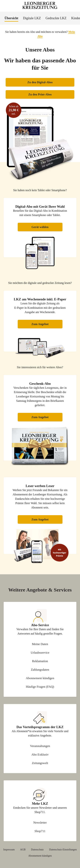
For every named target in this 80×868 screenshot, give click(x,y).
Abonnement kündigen (40, 678)
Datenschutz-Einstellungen (63, 850)
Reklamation (40, 661)
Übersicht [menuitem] (11, 18)
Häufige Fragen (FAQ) (40, 687)
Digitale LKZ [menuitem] (32, 18)
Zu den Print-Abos (40, 94)
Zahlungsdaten (40, 670)
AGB (23, 850)
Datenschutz (37, 850)
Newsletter (40, 823)
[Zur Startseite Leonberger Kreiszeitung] (40, 6)
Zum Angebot (40, 324)
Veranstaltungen (40, 746)
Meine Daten (40, 644)
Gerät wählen (40, 227)
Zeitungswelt (40, 763)
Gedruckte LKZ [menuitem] (56, 18)
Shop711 (40, 831)
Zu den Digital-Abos (40, 82)
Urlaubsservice (40, 653)
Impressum (9, 850)
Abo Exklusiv (40, 755)
